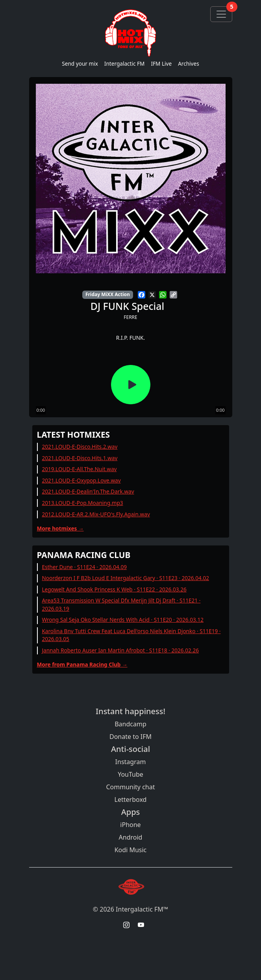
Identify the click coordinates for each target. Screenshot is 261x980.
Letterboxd (131, 799)
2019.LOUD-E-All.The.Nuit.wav (79, 469)
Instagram (131, 762)
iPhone (130, 825)
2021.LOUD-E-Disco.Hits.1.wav (80, 458)
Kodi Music (131, 850)
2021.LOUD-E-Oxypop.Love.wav (81, 480)
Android (131, 837)
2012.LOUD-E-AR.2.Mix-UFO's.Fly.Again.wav (96, 514)
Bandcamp (130, 724)
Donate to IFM (130, 737)
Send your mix (80, 64)
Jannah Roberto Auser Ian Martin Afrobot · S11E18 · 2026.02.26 (120, 650)
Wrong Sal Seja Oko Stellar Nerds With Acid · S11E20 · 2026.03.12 (123, 620)
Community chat (130, 787)
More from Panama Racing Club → (82, 664)
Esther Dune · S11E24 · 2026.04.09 (84, 567)
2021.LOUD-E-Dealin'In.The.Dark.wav (88, 491)
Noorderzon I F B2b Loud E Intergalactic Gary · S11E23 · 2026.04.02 (125, 578)
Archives (189, 64)
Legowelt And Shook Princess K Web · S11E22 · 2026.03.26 (114, 589)
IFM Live (161, 64)
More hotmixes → (60, 528)
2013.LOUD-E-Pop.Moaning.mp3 (82, 503)
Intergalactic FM (125, 64)
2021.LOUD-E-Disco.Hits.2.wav (80, 447)
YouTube (130, 774)
